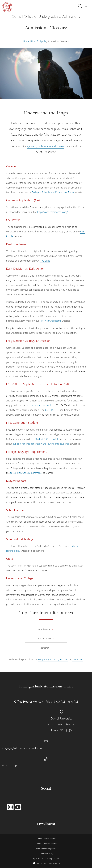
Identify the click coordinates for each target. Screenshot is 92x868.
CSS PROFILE (52, 410)
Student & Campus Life (47, 439)
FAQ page (45, 261)
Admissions (44, 629)
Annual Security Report (46, 839)
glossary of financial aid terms (45, 146)
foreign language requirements (26, 473)
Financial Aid (44, 638)
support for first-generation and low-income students (41, 444)
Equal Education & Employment (46, 858)
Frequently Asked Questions (53, 659)
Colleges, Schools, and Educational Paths (53, 192)
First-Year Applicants (51, 321)
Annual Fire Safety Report (46, 844)
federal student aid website (41, 405)
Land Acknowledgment (46, 849)
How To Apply (39, 41)
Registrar (44, 648)
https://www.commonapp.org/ (52, 212)
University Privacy (46, 853)
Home (26, 41)
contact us (77, 659)
